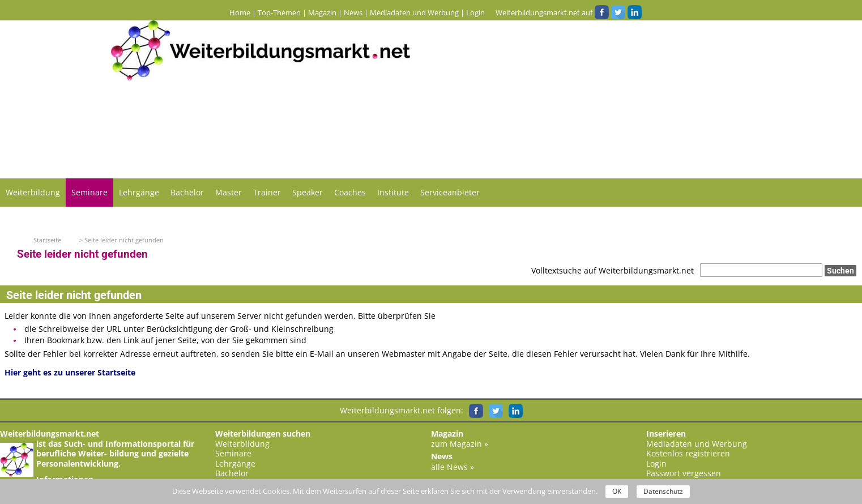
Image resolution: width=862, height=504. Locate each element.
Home (240, 12)
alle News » (453, 467)
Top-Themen (279, 12)
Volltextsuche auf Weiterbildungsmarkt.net (613, 270)
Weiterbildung (33, 192)
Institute (393, 192)
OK (617, 491)
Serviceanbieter (450, 192)
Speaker (308, 192)
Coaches (350, 192)
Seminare (89, 192)
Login (475, 12)
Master (229, 192)
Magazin (322, 12)
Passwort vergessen (684, 473)
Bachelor (187, 192)
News (353, 12)
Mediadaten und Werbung (414, 12)
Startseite (47, 240)
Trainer (267, 192)
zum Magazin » (460, 444)
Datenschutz (663, 491)
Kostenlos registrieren (688, 453)
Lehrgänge (139, 192)
